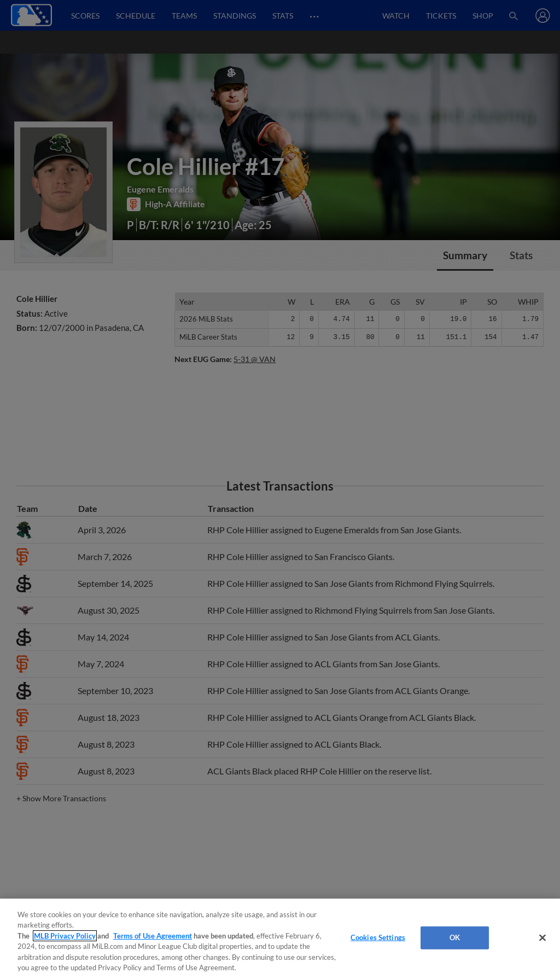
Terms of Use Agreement (153, 936)
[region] (280, 939)
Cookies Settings (378, 937)
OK (455, 937)
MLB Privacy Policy (65, 936)
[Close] (542, 938)
